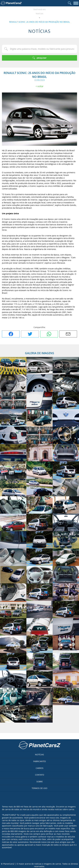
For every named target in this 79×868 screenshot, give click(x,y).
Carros (40, 768)
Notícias (39, 13)
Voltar (40, 86)
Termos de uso (39, 788)
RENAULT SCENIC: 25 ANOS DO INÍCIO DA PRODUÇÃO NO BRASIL (39, 22)
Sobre (40, 782)
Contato (40, 775)
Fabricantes (40, 761)
